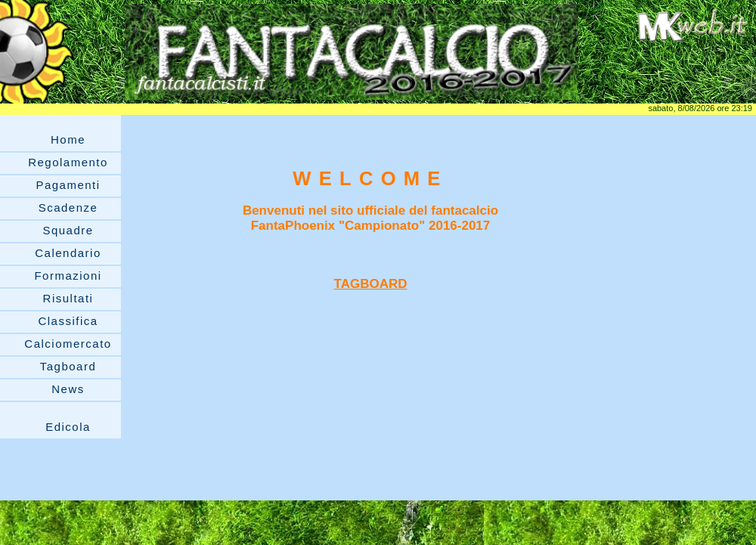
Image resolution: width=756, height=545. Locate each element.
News (68, 389)
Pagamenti (68, 185)
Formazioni (68, 276)
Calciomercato (68, 344)
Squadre (68, 230)
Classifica (68, 321)
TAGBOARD (371, 284)
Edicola (68, 427)
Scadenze (68, 207)
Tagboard (68, 366)
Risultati (68, 298)
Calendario (68, 253)
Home (68, 139)
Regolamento (68, 162)
